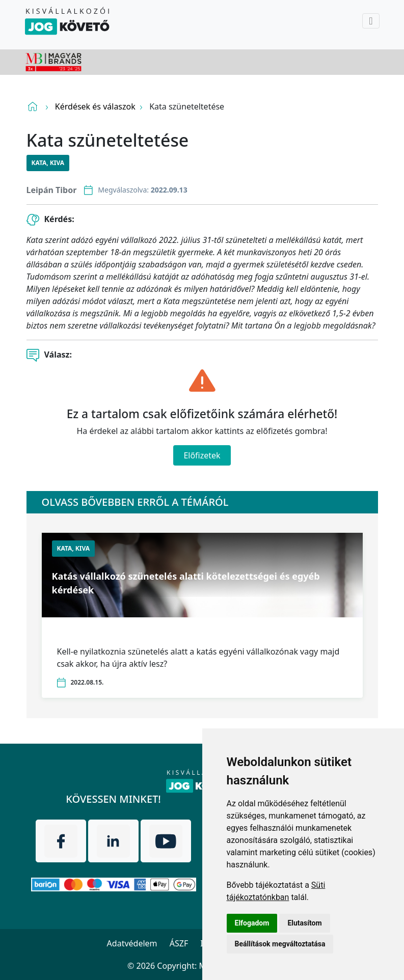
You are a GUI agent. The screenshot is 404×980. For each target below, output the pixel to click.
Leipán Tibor (52, 190)
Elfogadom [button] (252, 923)
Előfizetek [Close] (202, 455)
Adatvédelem (132, 943)
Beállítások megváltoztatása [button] (280, 944)
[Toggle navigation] (371, 21)
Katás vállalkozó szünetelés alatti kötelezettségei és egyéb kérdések (186, 583)
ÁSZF (179, 943)
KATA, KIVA (48, 163)
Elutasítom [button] (304, 923)
